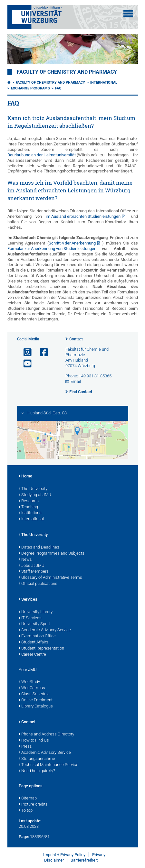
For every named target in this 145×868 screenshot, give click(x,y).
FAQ (58, 88)
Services (28, 600)
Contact (76, 339)
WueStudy (29, 682)
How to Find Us (34, 741)
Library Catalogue (36, 706)
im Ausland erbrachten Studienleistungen (83, 216)
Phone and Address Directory (46, 734)
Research (29, 501)
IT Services (30, 618)
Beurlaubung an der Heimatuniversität (42, 155)
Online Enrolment (36, 700)
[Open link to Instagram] (25, 352)
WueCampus (32, 688)
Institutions (30, 513)
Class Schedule (34, 694)
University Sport (34, 624)
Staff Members (34, 572)
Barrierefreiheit (84, 860)
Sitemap (28, 799)
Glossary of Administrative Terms (50, 578)
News (25, 560)
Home (25, 476)
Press (25, 747)
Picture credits (33, 805)
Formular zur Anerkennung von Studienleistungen (52, 249)
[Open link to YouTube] (25, 364)
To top (26, 811)
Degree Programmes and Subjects (52, 554)
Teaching (28, 507)
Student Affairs (34, 642)
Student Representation (41, 649)
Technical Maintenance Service (48, 765)
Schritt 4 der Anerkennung (72, 243)
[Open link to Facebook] (41, 352)
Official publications (38, 584)
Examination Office (37, 636)
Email (76, 381)
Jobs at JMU (32, 566)
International (104, 83)
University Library (36, 612)
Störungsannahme (37, 759)
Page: (24, 837)
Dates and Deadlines (39, 548)
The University (33, 489)
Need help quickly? (37, 771)
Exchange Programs (30, 88)
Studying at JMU (35, 495)
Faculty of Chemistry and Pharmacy (67, 72)
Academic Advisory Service (45, 630)
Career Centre (32, 655)
